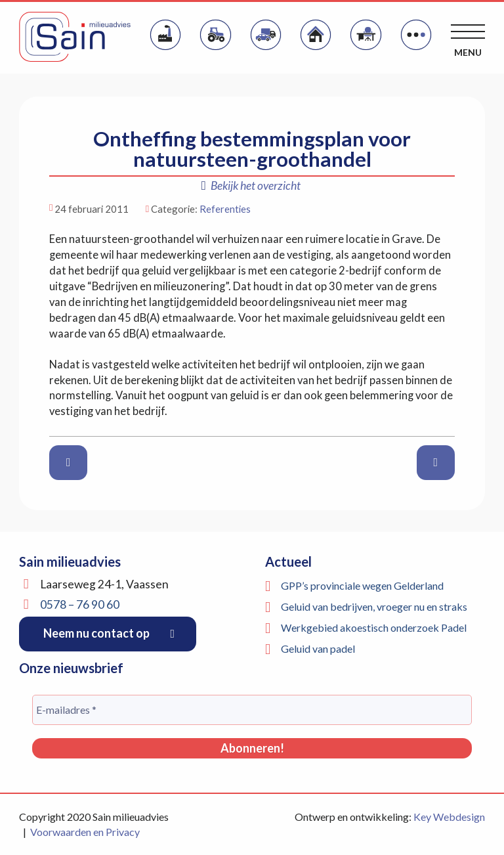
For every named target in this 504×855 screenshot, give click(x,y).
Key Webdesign (449, 817)
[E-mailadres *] (252, 710)
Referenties (225, 209)
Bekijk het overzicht (251, 186)
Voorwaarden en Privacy (85, 832)
